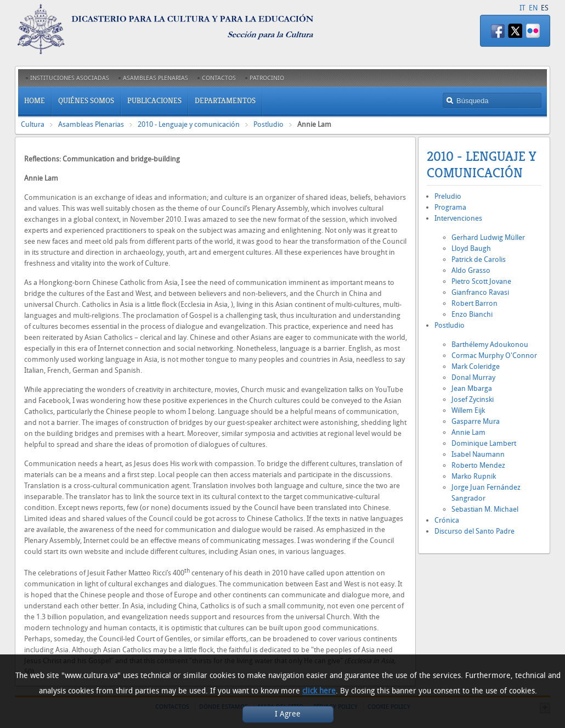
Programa (450, 207)
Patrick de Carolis (479, 259)
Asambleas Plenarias (91, 124)
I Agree (288, 714)
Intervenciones (458, 218)
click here (319, 691)
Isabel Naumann (478, 454)
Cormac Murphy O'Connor (494, 355)
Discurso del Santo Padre (474, 531)
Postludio (269, 124)
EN (533, 8)
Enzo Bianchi (472, 314)
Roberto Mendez (478, 465)
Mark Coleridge (476, 366)
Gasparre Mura (476, 421)
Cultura (33, 124)
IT (522, 8)
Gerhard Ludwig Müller (488, 237)
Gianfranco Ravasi (480, 292)
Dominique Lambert (484, 443)
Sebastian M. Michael (485, 509)
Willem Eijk (468, 410)
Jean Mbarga (472, 388)
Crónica (447, 520)
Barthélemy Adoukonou (490, 345)
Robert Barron (474, 303)
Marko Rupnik (474, 476)
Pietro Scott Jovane (481, 281)
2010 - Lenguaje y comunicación (189, 124)
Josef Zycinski (473, 399)
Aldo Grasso (471, 270)
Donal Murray (473, 377)
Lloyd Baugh (471, 248)
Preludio (448, 196)
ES (545, 8)
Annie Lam (468, 432)
